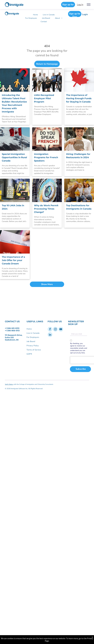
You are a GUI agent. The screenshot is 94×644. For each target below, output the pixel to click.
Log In (80, 5)
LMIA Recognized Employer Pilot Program (44, 98)
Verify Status (9, 384)
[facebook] (50, 329)
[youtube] (61, 329)
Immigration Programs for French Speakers (46, 157)
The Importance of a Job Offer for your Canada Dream (13, 260)
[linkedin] (50, 335)
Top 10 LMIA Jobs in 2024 (13, 207)
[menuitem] (35, 15)
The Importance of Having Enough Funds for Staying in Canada (79, 98)
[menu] (89, 5)
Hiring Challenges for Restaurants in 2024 (78, 156)
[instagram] (55, 329)
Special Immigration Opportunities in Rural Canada (14, 157)
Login (85, 14)
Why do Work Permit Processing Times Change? (46, 209)
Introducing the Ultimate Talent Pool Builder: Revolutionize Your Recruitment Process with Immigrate (14, 103)
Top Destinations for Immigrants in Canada (79, 207)
